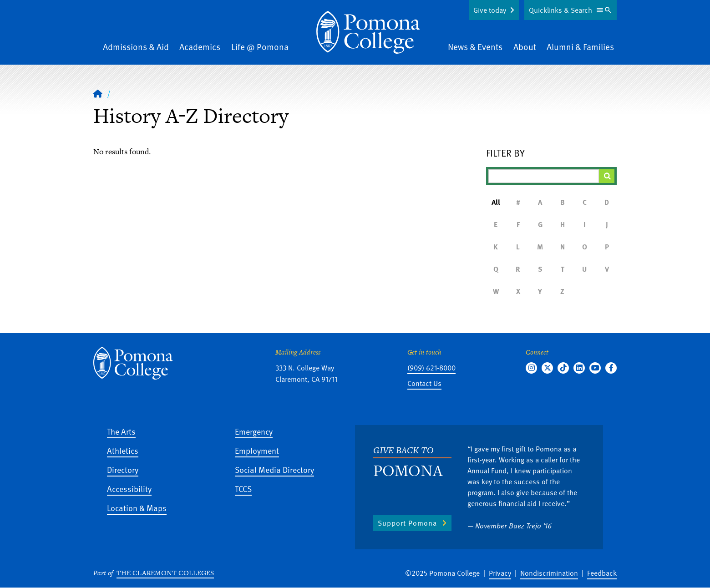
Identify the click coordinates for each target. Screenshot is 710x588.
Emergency (254, 431)
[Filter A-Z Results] (544, 176)
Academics (200, 47)
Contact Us (424, 383)
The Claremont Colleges (165, 573)
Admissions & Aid (136, 47)
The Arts (121, 431)
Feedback (602, 573)
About (525, 47)
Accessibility (129, 489)
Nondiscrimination (549, 573)
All (496, 202)
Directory (123, 469)
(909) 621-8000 (431, 368)
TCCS (243, 489)
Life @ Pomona (260, 47)
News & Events (475, 47)
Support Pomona (407, 523)
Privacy (500, 573)
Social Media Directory (274, 469)
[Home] (98, 93)
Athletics (123, 450)
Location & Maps (137, 508)
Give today (490, 10)
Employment (257, 450)
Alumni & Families (580, 47)
